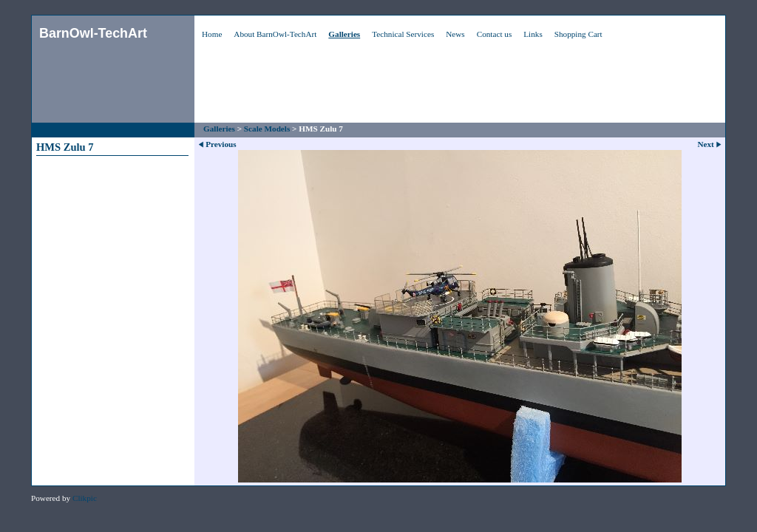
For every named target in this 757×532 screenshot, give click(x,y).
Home (212, 34)
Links (533, 34)
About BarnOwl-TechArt (275, 34)
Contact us (495, 34)
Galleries (344, 34)
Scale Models (267, 129)
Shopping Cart (578, 34)
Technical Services (403, 34)
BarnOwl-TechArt (93, 33)
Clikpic (85, 498)
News (455, 34)
